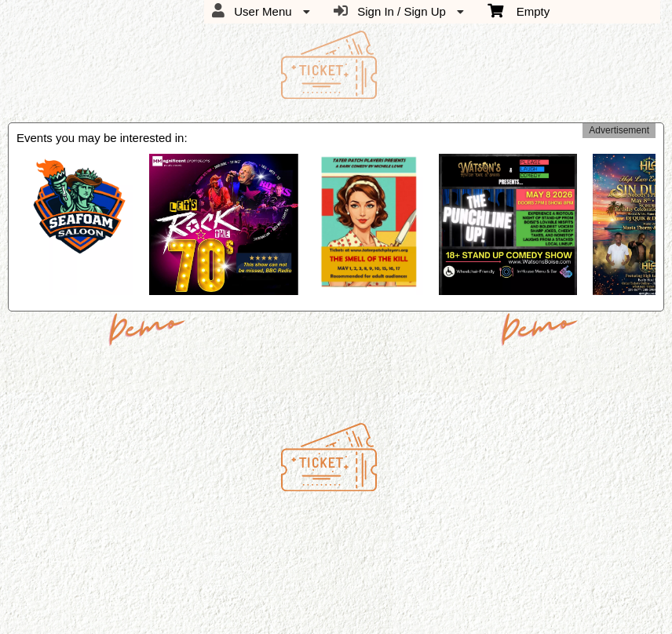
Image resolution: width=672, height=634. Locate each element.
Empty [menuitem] (519, 10)
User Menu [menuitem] (261, 11)
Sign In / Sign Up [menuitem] (399, 11)
